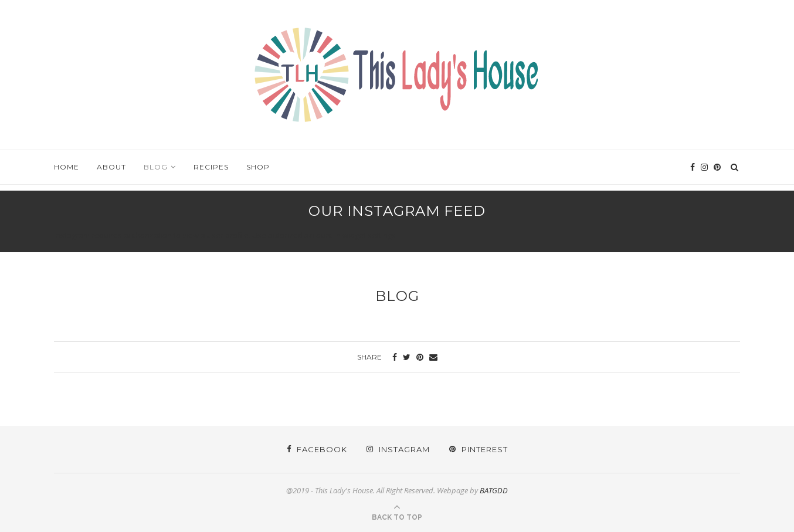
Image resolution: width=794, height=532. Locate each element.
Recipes (211, 167)
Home (67, 167)
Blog (156, 167)
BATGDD (494, 490)
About (111, 167)
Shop (258, 167)
